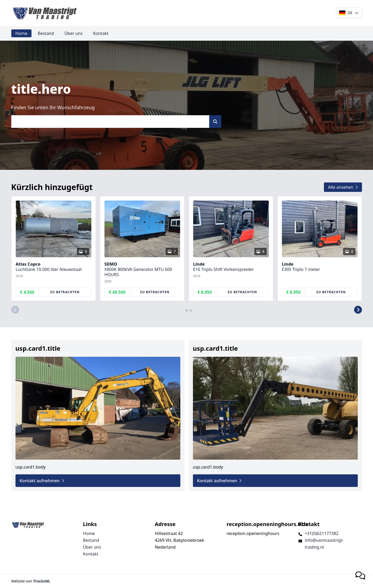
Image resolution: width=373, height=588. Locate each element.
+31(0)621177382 (322, 533)
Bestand (46, 33)
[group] (54, 249)
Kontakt (101, 33)
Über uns (74, 33)
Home (22, 33)
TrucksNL (42, 581)
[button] (15, 310)
